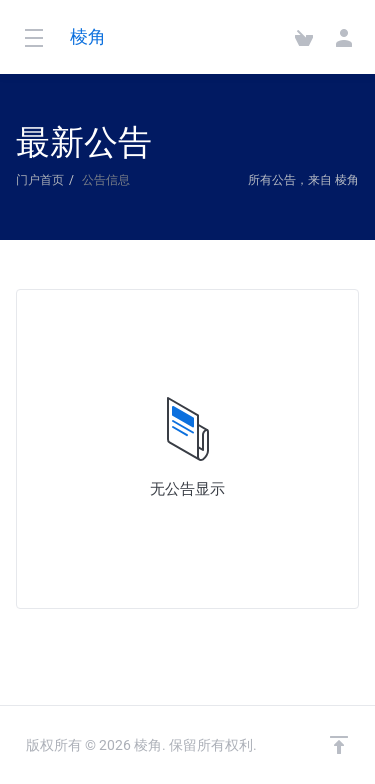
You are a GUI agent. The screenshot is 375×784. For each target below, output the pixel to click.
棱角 (88, 36)
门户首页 (40, 180)
